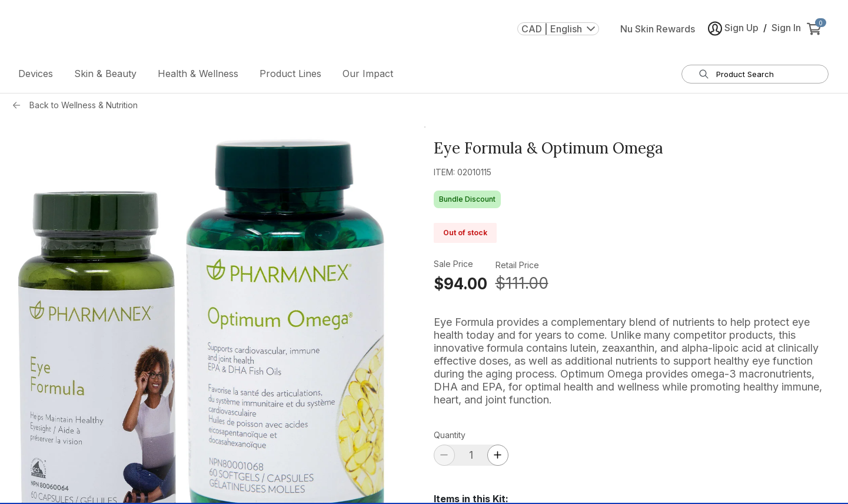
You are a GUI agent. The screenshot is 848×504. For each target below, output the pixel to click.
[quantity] (471, 455)
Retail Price (517, 265)
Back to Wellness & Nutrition (84, 105)
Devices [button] (36, 74)
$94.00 (460, 284)
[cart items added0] (816, 29)
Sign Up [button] (733, 29)
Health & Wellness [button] (198, 74)
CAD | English (558, 29)
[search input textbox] (762, 74)
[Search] (704, 74)
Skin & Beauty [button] (105, 74)
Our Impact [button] (368, 74)
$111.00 (522, 283)
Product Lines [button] (290, 74)
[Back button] (19, 105)
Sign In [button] (786, 28)
